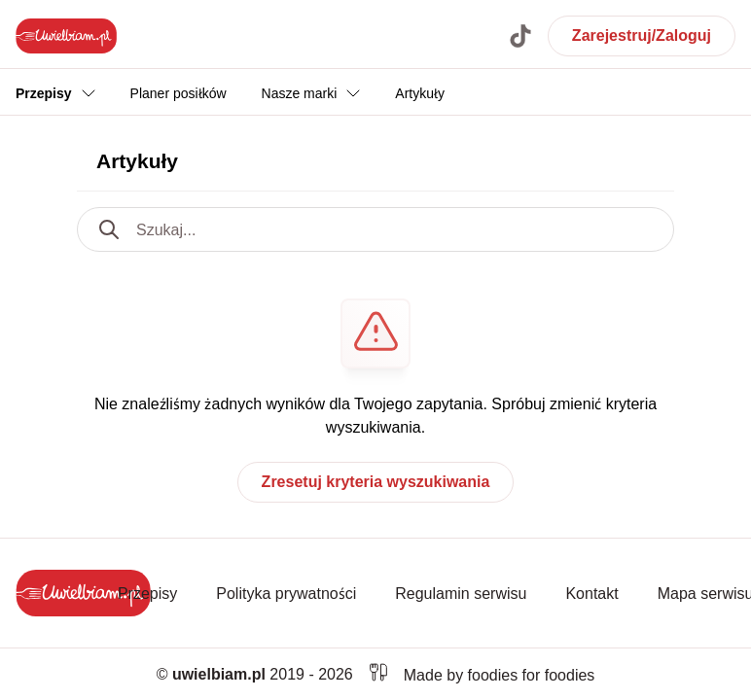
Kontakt (591, 593)
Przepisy (147, 593)
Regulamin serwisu (461, 593)
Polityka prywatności (286, 593)
